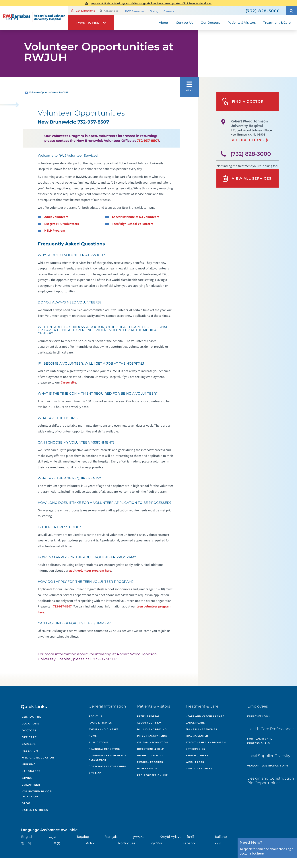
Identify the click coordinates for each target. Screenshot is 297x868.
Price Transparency (152, 736)
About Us (95, 716)
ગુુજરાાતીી (138, 834)
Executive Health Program (206, 742)
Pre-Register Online (152, 775)
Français (111, 834)
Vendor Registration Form (268, 766)
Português (126, 840)
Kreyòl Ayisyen (171, 834)
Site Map (95, 773)
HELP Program (55, 231)
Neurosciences (197, 755)
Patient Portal (148, 716)
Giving (154, 11)
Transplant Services (201, 729)
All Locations (109, 11)
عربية (52, 834)
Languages (31, 770)
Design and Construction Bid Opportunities (271, 780)
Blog (26, 801)
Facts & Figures (100, 723)
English (27, 834)
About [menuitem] (164, 22)
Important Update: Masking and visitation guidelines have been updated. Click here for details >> (151, 3)
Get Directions (83, 11)
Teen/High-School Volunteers (133, 224)
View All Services (246, 178)
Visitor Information (153, 742)
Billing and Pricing (152, 729)
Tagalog (83, 834)
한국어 (26, 840)
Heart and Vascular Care (205, 716)
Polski (90, 840)
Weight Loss (195, 762)
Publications (99, 742)
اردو (218, 840)
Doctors (29, 730)
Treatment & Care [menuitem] (277, 22)
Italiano (221, 834)
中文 (57, 840)
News (93, 736)
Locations (30, 723)
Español (189, 840)
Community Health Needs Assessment (107, 758)
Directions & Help (151, 749)
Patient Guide (147, 769)
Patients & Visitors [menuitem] (242, 22)
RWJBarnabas (135, 11)
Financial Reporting (104, 749)
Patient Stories (35, 807)
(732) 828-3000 (251, 153)
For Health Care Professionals (260, 741)
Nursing (28, 763)
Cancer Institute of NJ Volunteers (136, 217)
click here (257, 851)
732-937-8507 (148, 141)
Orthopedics (195, 749)
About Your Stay (149, 723)
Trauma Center (197, 736)
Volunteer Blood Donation (36, 792)
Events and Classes (104, 729)
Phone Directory (150, 755)
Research (30, 750)
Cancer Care (195, 723)
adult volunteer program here (90, 571)
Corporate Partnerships (108, 766)
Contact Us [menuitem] (185, 22)
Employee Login (259, 716)
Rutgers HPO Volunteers (62, 224)
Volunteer (31, 783)
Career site (68, 383)
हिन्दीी (190, 834)
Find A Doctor (242, 101)
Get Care (29, 737)
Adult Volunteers (56, 217)
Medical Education (38, 756)
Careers (169, 11)
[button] (291, 11)
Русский (156, 840)
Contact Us (31, 717)
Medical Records (150, 762)
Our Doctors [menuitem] (210, 22)
